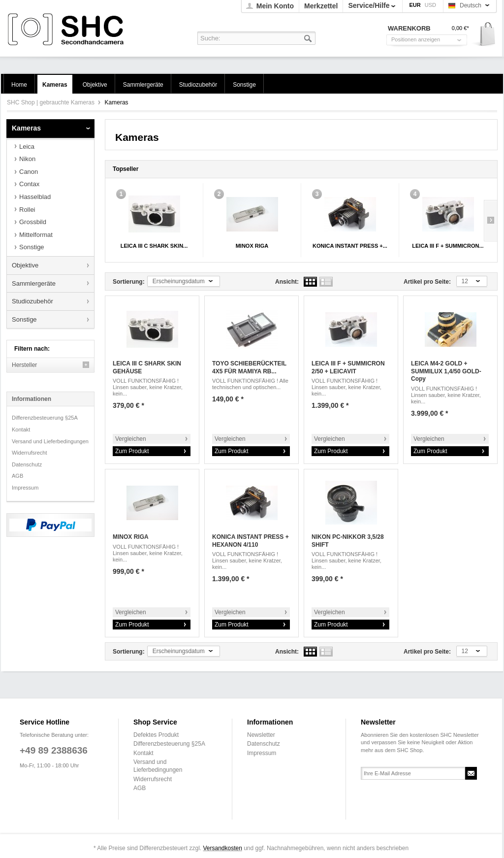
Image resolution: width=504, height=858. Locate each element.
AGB (17, 476)
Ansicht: (287, 282)
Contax (29, 184)
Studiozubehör (32, 301)
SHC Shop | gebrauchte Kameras (67, 30)
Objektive (25, 265)
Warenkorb (484, 35)
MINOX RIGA (252, 246)
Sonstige (32, 247)
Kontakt (21, 429)
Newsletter (261, 735)
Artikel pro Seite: (427, 282)
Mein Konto (275, 6)
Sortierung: (129, 282)
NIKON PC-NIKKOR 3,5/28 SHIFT (348, 541)
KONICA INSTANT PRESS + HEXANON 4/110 (251, 541)
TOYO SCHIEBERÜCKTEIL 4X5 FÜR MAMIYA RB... (249, 367)
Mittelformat (36, 235)
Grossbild (33, 222)
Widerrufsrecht (30, 453)
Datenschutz (27, 464)
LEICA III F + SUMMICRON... (448, 246)
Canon (29, 172)
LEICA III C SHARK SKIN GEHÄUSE (147, 367)
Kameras (26, 128)
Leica (27, 147)
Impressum (25, 488)
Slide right (490, 221)
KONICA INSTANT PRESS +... (350, 246)
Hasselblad (35, 197)
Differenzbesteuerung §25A (45, 418)
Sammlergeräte (34, 283)
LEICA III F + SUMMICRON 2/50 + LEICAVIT (348, 367)
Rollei (27, 210)
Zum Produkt (132, 451)
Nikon (27, 159)
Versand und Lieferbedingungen (50, 441)
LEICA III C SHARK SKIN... (154, 246)
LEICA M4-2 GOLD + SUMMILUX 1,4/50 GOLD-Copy (446, 371)
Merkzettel (321, 6)
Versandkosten (222, 848)
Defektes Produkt (156, 735)
